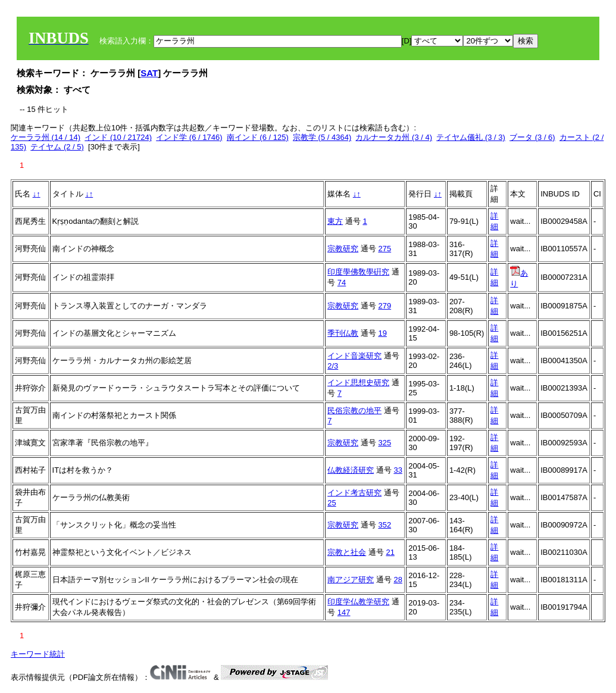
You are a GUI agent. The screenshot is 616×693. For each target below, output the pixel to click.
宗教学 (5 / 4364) (322, 137)
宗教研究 (343, 249)
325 (384, 443)
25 (332, 503)
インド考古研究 (354, 493)
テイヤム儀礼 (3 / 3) (471, 137)
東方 (335, 221)
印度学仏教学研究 (358, 602)
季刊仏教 (343, 333)
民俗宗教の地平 (354, 411)
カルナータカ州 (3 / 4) (394, 137)
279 (384, 306)
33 (398, 470)
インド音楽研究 (354, 356)
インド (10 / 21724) (118, 137)
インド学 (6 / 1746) (189, 137)
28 (398, 580)
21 (390, 552)
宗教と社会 (347, 552)
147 (344, 612)
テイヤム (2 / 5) (57, 147)
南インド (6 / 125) (258, 137)
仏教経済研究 (351, 470)
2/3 (333, 366)
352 (384, 525)
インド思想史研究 (358, 383)
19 (382, 333)
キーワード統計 (38, 654)
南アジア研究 (351, 580)
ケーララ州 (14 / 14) (46, 137)
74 (342, 282)
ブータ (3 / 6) (532, 137)
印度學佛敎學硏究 (358, 272)
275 (384, 249)
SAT (149, 73)
